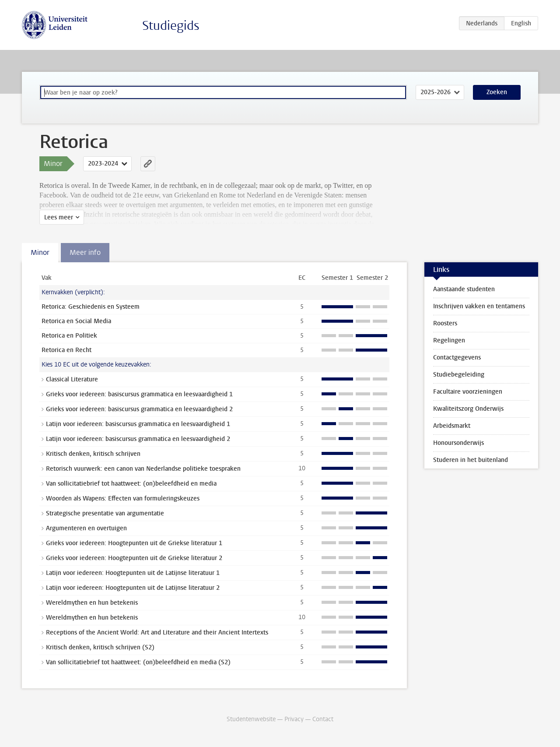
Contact (323, 719)
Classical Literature (72, 379)
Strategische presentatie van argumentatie (105, 513)
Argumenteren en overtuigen (86, 528)
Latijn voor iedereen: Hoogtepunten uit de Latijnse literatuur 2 (133, 588)
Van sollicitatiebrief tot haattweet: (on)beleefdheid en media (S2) (138, 662)
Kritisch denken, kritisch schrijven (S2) (100, 647)
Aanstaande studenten (464, 289)
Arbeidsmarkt (452, 426)
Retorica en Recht (66, 350)
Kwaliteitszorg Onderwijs (468, 409)
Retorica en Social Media (76, 321)
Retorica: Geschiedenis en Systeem (91, 307)
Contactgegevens (457, 358)
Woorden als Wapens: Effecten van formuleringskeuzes (123, 499)
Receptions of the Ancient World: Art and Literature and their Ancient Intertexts (157, 632)
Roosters (445, 323)
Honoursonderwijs (458, 443)
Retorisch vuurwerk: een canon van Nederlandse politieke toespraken (143, 469)
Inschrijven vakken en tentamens (479, 306)
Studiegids (171, 26)
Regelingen (449, 340)
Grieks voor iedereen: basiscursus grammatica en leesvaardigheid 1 (139, 394)
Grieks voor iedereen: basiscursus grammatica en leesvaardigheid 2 (139, 409)
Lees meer (59, 217)
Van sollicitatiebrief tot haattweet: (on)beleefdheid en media (131, 484)
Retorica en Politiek (69, 336)
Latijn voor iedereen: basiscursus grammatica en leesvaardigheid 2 (138, 439)
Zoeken (497, 92)
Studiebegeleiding (459, 375)
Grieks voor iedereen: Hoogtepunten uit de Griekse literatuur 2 (134, 558)
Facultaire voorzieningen (468, 392)
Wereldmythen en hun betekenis (92, 603)
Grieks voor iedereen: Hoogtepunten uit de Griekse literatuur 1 (134, 543)
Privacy (294, 719)
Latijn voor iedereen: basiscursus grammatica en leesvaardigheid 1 (138, 424)
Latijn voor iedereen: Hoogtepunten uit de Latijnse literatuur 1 (133, 573)
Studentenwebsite (251, 719)
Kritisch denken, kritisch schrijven (93, 454)
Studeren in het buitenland (471, 460)
